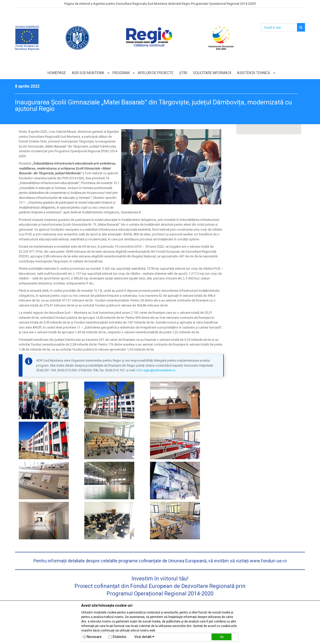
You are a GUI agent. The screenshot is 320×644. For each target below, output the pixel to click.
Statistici (119, 637)
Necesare (94, 637)
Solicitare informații (212, 73)
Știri (183, 73)
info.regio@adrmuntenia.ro (156, 370)
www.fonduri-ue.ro (268, 561)
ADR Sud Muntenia (88, 73)
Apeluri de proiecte (156, 73)
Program (121, 73)
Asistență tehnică (253, 73)
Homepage (57, 73)
